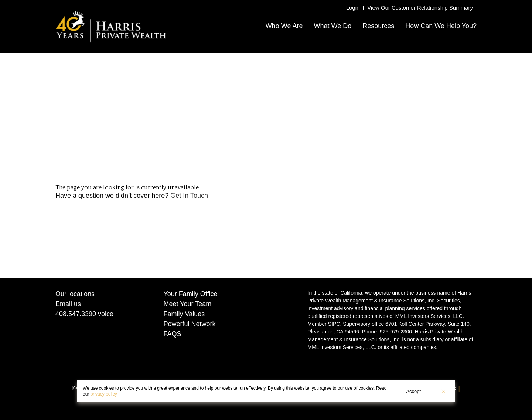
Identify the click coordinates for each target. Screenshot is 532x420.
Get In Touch (189, 196)
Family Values (184, 314)
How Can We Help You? (441, 26)
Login (353, 8)
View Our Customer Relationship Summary (420, 8)
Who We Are (284, 26)
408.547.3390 (76, 314)
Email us (68, 304)
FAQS (173, 334)
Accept (413, 391)
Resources (378, 26)
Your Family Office (191, 294)
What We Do (332, 26)
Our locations (75, 294)
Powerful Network (190, 324)
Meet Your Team (188, 304)
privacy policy (104, 394)
